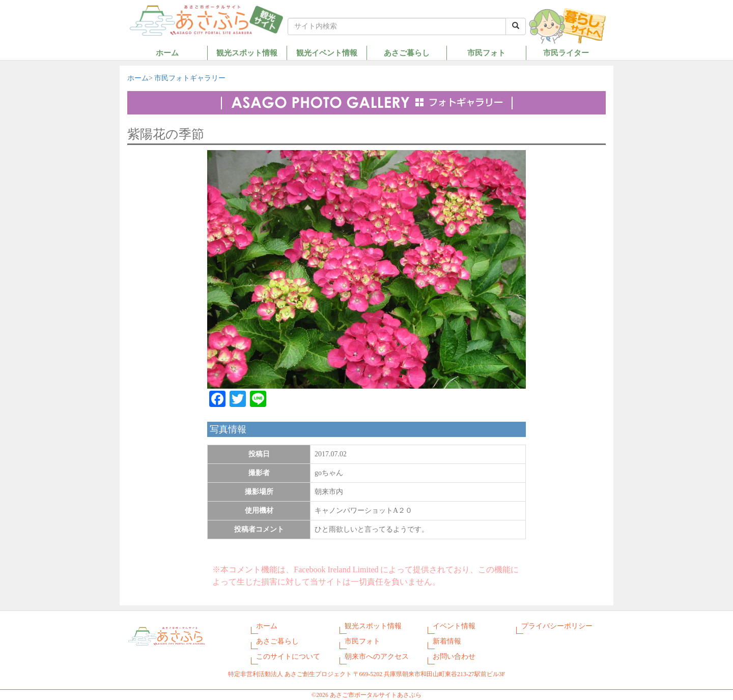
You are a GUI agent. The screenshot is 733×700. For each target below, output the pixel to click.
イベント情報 (454, 626)
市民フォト (486, 53)
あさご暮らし (407, 53)
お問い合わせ (454, 657)
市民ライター (566, 53)
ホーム (167, 53)
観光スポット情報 (247, 53)
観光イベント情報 (327, 53)
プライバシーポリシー (557, 626)
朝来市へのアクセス (377, 657)
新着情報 (447, 641)
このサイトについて (288, 657)
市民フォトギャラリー (190, 78)
